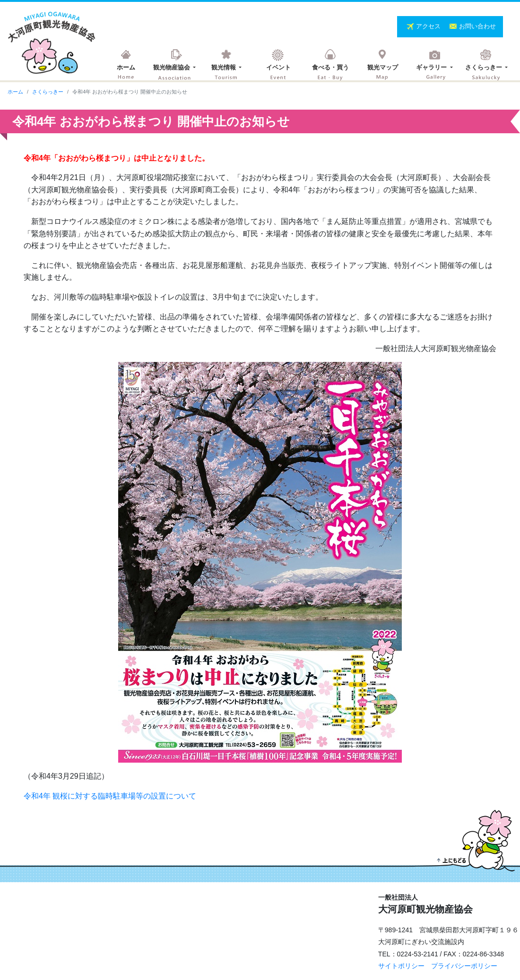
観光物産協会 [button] (173, 67)
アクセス (429, 26)
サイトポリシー (401, 966)
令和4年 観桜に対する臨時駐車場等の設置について (110, 796)
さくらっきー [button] (485, 67)
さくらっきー (48, 92)
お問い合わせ (477, 26)
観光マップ (383, 67)
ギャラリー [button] (432, 67)
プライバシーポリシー (464, 966)
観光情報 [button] (225, 67)
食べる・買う (330, 67)
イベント (278, 67)
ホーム (126, 67)
